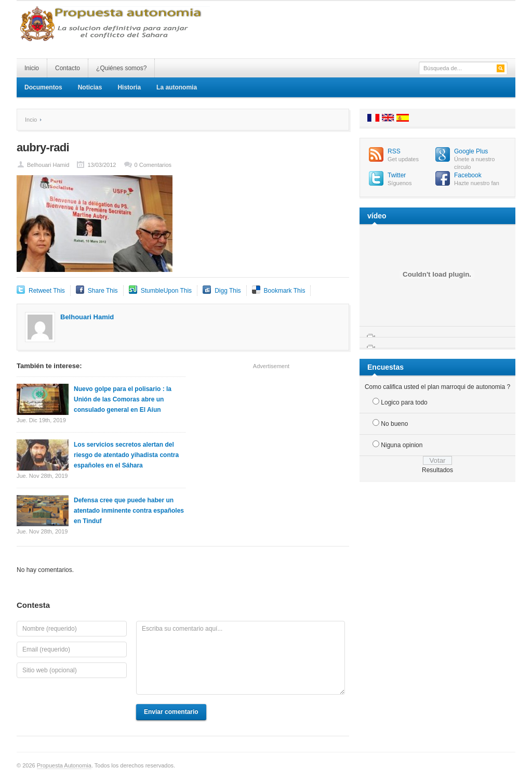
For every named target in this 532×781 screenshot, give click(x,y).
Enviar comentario (171, 712)
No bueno (394, 424)
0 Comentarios (153, 165)
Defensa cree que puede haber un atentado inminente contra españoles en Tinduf (129, 511)
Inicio (32, 68)
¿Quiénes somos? (121, 68)
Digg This (228, 291)
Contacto (68, 68)
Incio (31, 120)
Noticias (90, 87)
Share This (103, 291)
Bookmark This (285, 291)
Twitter (397, 175)
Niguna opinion (402, 445)
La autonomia (177, 87)
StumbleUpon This (167, 291)
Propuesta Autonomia (64, 765)
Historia (129, 87)
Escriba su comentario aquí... (241, 658)
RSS (394, 151)
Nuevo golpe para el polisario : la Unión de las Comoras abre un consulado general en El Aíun (123, 399)
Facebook (468, 175)
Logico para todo (404, 402)
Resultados (437, 470)
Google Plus (471, 151)
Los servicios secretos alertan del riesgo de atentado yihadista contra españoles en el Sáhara (126, 455)
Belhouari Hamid (48, 165)
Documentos (43, 87)
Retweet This (47, 291)
